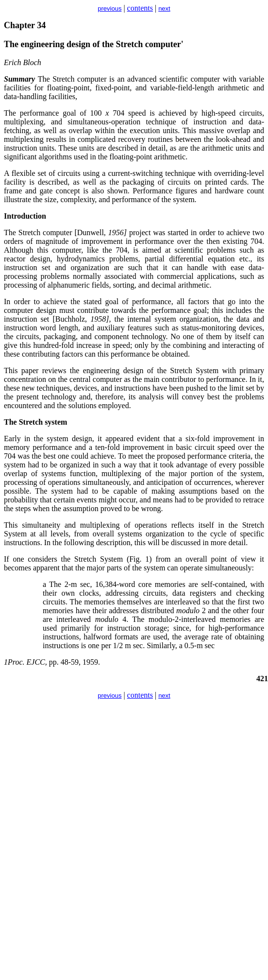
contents (140, 8)
